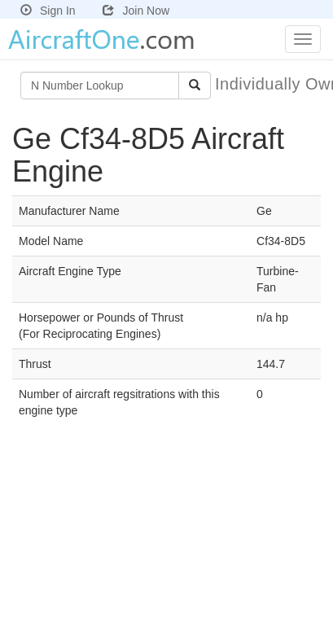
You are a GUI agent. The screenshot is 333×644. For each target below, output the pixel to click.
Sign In (48, 11)
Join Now (136, 11)
